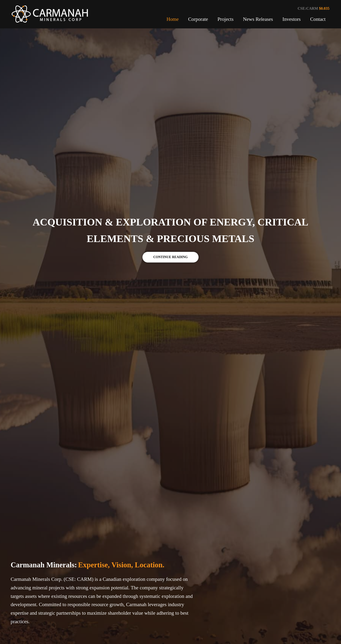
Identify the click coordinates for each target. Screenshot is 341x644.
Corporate (198, 19)
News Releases (258, 19)
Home (173, 19)
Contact (318, 19)
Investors (292, 19)
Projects (225, 19)
